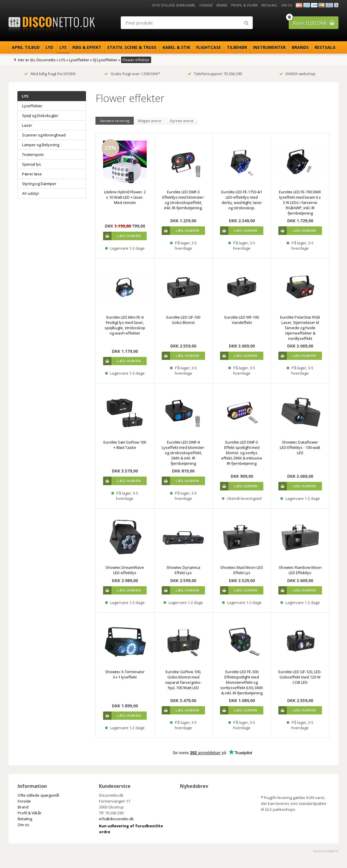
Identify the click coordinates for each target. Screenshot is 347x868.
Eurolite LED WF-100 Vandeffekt (242, 320)
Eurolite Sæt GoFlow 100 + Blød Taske (125, 445)
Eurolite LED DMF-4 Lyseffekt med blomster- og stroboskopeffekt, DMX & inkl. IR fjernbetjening (183, 453)
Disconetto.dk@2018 (326, 851)
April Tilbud (26, 47)
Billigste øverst (150, 121)
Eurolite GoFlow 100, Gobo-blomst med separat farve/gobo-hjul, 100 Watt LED (183, 680)
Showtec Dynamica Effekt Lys (183, 570)
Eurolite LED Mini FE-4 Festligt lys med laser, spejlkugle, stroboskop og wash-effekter (125, 325)
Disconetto (46, 60)
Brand (222, 5)
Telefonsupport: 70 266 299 (215, 74)
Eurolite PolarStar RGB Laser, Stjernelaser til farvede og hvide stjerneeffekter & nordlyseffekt (300, 328)
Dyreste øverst (182, 121)
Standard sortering (115, 121)
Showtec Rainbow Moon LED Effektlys (300, 570)
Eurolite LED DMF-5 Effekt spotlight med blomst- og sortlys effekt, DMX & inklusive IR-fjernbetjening (242, 453)
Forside (206, 5)
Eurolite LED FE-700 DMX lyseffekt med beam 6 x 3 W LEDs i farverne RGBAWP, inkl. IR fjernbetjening (300, 202)
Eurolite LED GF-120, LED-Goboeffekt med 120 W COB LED (300, 677)
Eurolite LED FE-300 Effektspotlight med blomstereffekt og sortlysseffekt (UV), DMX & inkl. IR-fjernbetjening (242, 682)
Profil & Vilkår (244, 5)
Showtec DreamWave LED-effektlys (125, 570)
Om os (286, 5)
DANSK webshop (297, 74)
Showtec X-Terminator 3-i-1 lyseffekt (125, 674)
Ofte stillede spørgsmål (174, 5)
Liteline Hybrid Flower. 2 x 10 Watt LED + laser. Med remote (125, 197)
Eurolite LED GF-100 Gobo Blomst (183, 320)
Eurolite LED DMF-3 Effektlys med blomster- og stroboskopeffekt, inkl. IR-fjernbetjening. (183, 200)
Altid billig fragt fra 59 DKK (50, 74)
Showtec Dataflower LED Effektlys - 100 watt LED (300, 447)
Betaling (269, 5)
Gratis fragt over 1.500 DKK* (132, 74)
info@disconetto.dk (116, 819)
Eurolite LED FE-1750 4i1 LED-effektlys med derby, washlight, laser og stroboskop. (242, 200)
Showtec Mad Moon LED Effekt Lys (242, 570)
